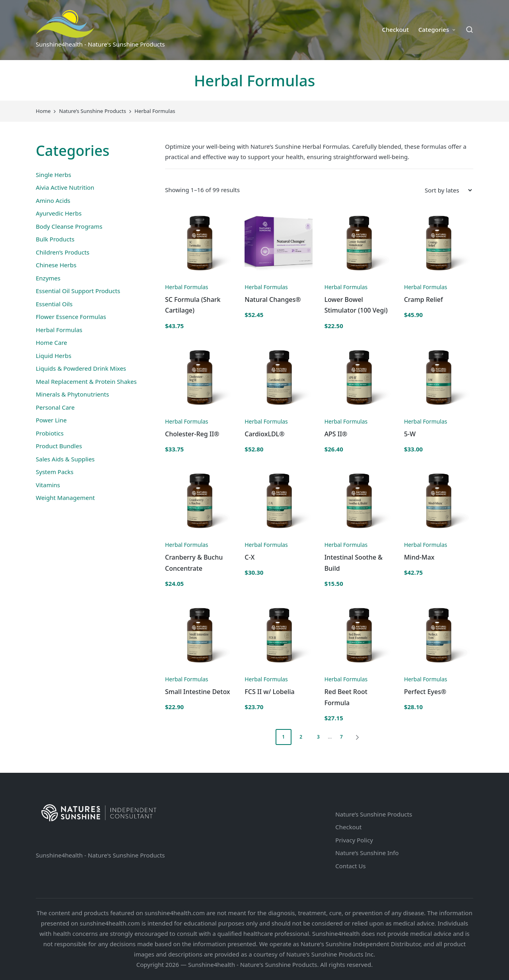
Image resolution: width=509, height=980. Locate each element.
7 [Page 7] (341, 737)
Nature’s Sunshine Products (374, 814)
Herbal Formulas (187, 287)
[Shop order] (448, 190)
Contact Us (350, 866)
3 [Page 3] (318, 737)
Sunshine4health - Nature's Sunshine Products (100, 855)
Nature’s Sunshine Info (367, 853)
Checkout (348, 827)
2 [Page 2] (301, 737)
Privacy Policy (354, 840)
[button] (359, 737)
